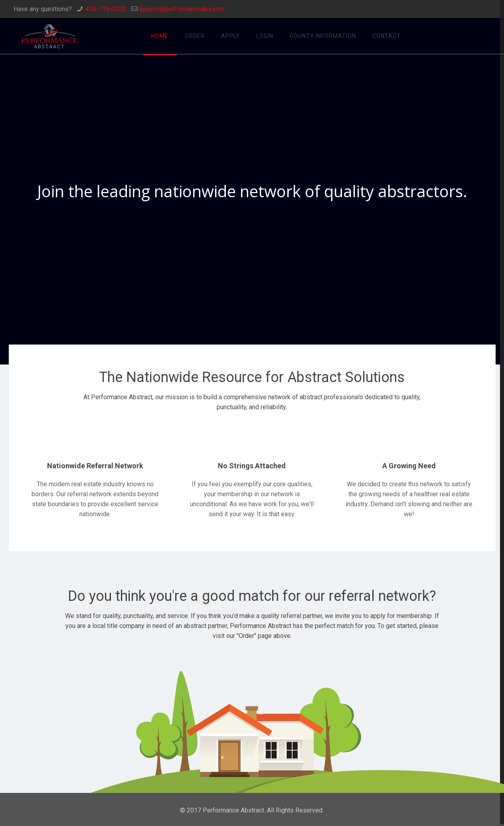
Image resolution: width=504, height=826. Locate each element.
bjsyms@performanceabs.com (182, 9)
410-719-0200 (106, 9)
